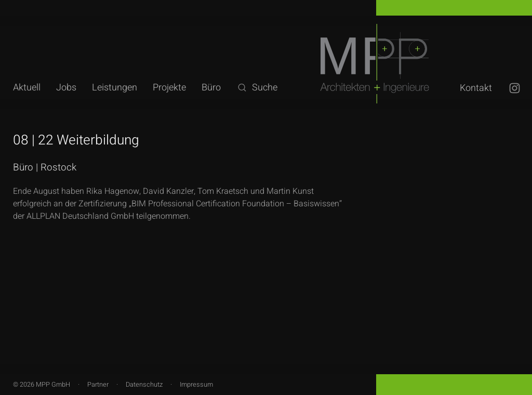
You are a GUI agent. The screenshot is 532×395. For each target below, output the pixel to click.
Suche (257, 88)
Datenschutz (144, 385)
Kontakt (476, 88)
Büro (211, 88)
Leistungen (115, 88)
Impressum (196, 385)
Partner (98, 385)
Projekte (169, 88)
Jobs (66, 88)
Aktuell (27, 88)
